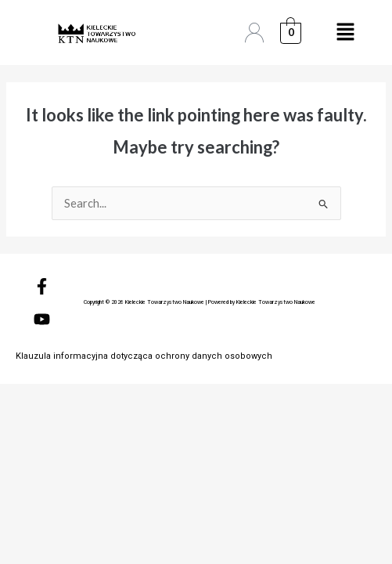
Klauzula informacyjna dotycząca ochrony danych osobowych (144, 356)
